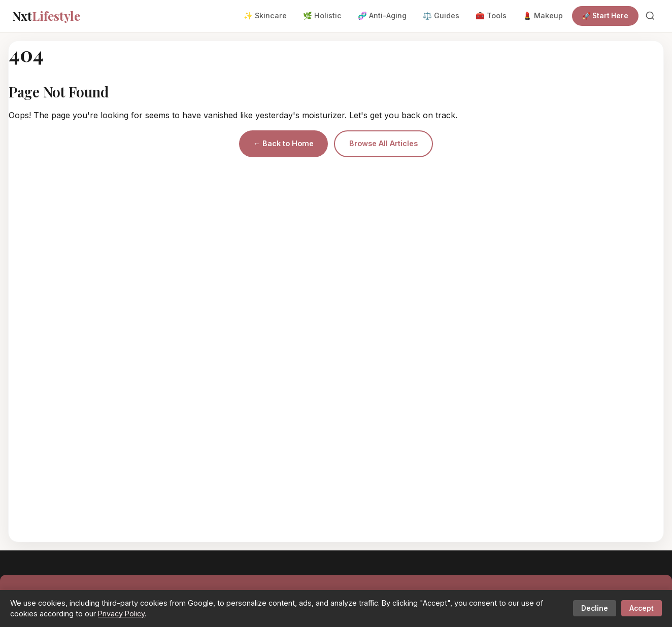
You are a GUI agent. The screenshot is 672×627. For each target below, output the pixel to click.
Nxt (46, 16)
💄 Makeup (543, 15)
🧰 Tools (491, 15)
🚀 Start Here (605, 16)
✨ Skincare (265, 15)
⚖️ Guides (441, 15)
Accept (642, 608)
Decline (595, 608)
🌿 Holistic (322, 15)
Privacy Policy (121, 614)
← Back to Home (283, 143)
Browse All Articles (383, 143)
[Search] (650, 16)
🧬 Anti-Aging (382, 15)
